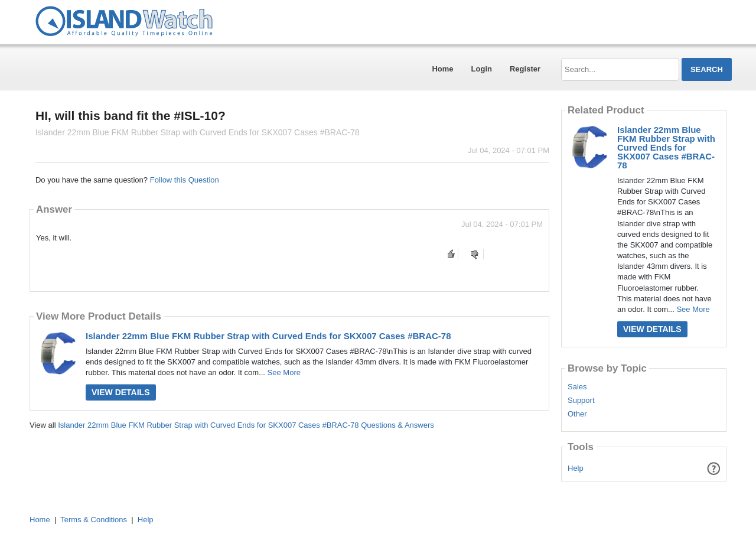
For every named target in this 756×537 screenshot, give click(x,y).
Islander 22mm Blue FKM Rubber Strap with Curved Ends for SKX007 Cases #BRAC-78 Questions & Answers (246, 425)
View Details (121, 392)
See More (284, 372)
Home (442, 69)
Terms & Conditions (94, 520)
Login (482, 69)
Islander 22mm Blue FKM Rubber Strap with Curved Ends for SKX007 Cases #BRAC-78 (268, 336)
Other (577, 414)
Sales (577, 387)
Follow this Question (185, 180)
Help (576, 468)
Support (581, 401)
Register (525, 69)
